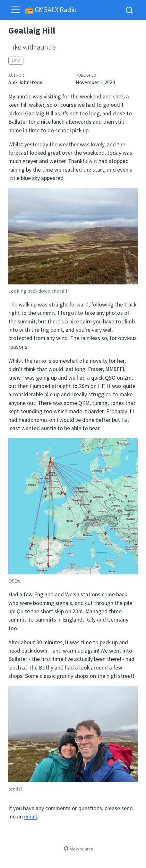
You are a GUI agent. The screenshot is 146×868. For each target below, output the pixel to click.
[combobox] (130, 10)
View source (79, 849)
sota (16, 60)
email (30, 817)
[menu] (16, 10)
